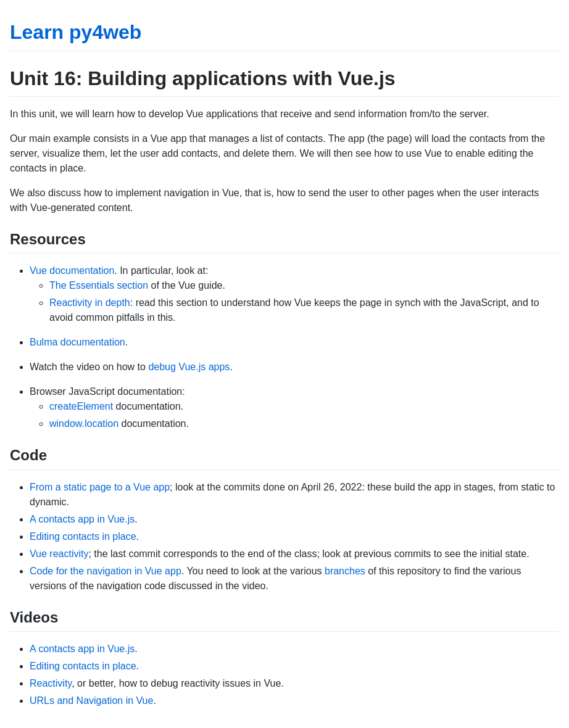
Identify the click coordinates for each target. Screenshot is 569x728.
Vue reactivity (59, 554)
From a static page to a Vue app (100, 487)
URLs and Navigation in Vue (91, 701)
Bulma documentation (77, 342)
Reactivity (51, 683)
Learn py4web (76, 32)
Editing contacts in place (83, 536)
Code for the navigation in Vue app (106, 571)
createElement (81, 406)
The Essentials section (99, 285)
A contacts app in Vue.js (82, 519)
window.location (84, 424)
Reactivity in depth (90, 303)
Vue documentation (72, 271)
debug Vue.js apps (189, 367)
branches (345, 571)
